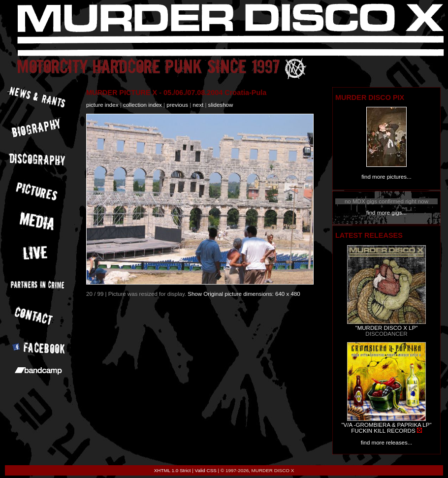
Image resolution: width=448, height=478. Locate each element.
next (198, 105)
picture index (102, 105)
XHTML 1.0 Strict (173, 470)
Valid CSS (206, 470)
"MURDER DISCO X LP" (387, 328)
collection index (143, 105)
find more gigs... (386, 213)
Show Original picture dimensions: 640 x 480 (244, 294)
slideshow (221, 105)
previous (177, 105)
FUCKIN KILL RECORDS (383, 431)
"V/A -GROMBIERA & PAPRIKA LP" (386, 425)
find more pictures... (386, 177)
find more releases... (387, 443)
